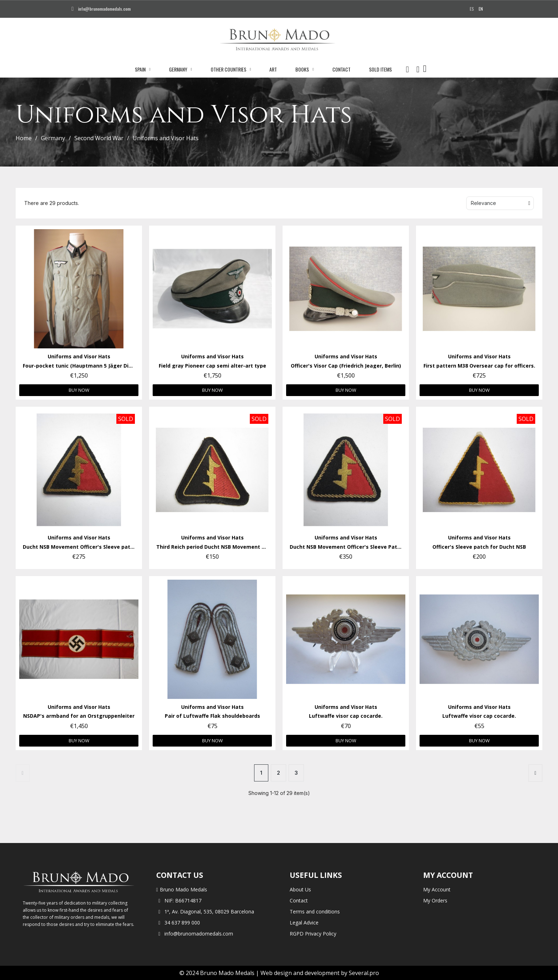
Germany (181, 69)
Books (305, 69)
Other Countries (231, 69)
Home (24, 138)
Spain (143, 69)
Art (273, 69)
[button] (407, 69)
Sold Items (380, 69)
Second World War (99, 138)
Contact (341, 69)
